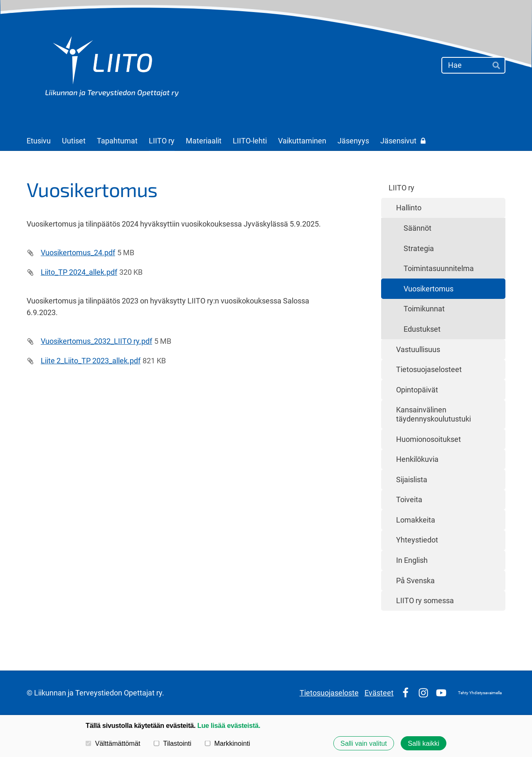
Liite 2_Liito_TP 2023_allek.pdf (91, 361)
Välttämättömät (113, 743)
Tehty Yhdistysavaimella (480, 693)
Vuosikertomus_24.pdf (78, 253)
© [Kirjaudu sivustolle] (30, 693)
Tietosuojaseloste (329, 693)
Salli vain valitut (364, 743)
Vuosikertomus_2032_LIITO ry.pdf (96, 341)
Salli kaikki (424, 743)
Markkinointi (228, 743)
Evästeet (379, 693)
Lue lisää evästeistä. (229, 725)
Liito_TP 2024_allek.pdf (79, 272)
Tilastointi (172, 743)
